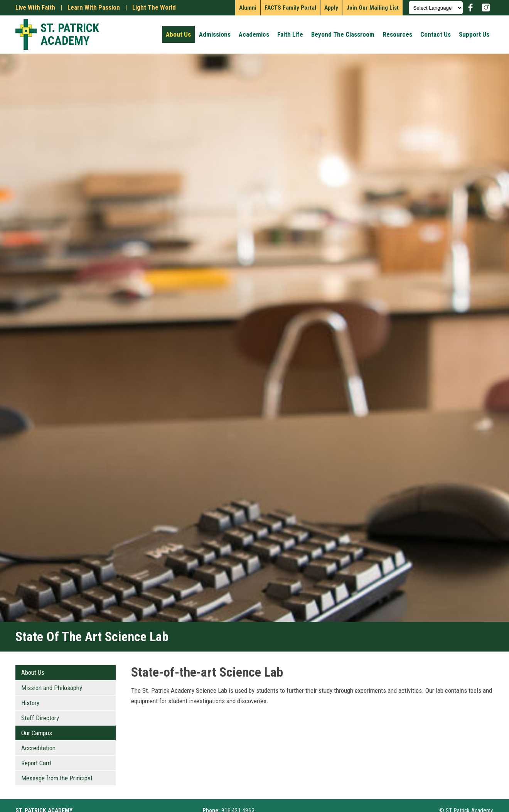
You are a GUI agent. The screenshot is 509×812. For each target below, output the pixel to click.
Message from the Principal (57, 778)
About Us (178, 34)
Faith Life (290, 34)
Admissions (215, 34)
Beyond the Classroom (343, 34)
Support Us (474, 34)
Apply (331, 8)
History (30, 703)
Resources (397, 34)
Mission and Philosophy (52, 688)
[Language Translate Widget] (436, 8)
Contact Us (436, 34)
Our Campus (37, 733)
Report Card (36, 763)
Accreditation (38, 748)
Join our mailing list (372, 8)
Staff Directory (40, 718)
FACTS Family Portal (290, 8)
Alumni (248, 8)
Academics (254, 34)
